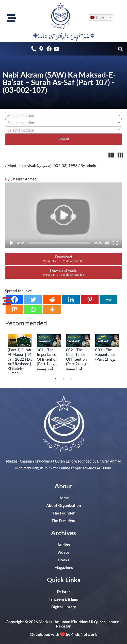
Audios (64, 545)
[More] (52, 309)
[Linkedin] (71, 299)
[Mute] (107, 243)
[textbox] (63, 116)
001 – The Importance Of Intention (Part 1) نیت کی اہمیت (47, 359)
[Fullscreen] (115, 243)
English (98, 17)
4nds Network (84, 634)
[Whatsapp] (33, 309)
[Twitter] (33, 299)
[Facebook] (14, 299)
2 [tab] (63, 379)
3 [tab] (71, 379)
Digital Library (64, 607)
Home (64, 498)
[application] (63, 215)
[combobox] (63, 115)
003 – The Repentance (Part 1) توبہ (105, 354)
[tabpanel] (20, 354)
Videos (63, 552)
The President (64, 521)
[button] (120, 49)
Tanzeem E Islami (63, 599)
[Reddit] (52, 299)
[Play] (12, 243)
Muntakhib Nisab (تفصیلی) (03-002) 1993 (42, 166)
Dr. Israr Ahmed (23, 179)
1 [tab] (56, 379)
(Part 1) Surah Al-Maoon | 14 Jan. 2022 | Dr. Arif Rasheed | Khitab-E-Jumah (20, 361)
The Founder (64, 513)
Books (64, 560)
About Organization (64, 505)
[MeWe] (108, 299)
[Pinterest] (90, 299)
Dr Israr (63, 592)
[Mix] (14, 309)
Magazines (64, 568)
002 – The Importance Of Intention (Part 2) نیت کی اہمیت (76, 359)
